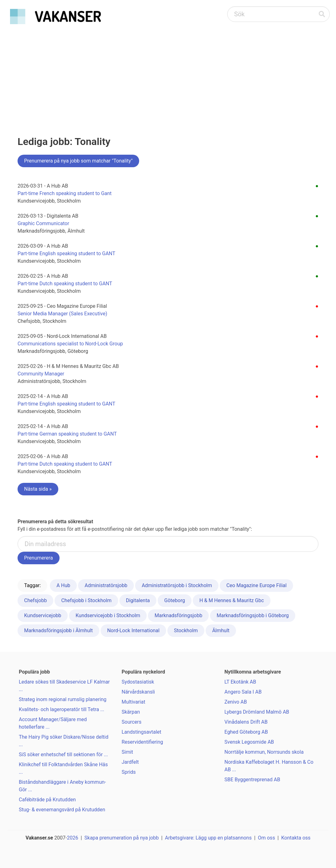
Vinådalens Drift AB (246, 722)
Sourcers (131, 722)
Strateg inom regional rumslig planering (63, 699)
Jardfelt (130, 762)
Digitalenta (138, 600)
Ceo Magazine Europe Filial (256, 585)
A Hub (63, 585)
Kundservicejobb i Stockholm (108, 615)
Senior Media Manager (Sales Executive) (62, 314)
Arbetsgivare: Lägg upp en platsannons (208, 838)
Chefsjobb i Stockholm (86, 600)
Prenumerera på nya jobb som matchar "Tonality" (78, 161)
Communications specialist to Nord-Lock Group (70, 344)
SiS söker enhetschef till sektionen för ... (63, 754)
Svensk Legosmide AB (249, 742)
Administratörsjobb (106, 585)
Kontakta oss (296, 838)
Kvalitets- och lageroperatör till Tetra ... (62, 709)
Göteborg (175, 600)
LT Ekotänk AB (240, 682)
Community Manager (41, 374)
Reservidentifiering (142, 742)
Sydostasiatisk (138, 682)
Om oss (267, 838)
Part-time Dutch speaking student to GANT (65, 284)
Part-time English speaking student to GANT (66, 253)
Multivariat (133, 702)
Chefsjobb (35, 600)
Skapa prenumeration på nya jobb (121, 838)
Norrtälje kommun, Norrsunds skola (264, 752)
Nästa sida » (38, 489)
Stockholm (186, 630)
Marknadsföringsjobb (178, 615)
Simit (127, 752)
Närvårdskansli (138, 692)
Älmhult (221, 630)
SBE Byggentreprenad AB (252, 780)
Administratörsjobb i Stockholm (177, 585)
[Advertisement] (168, 74)
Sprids (129, 772)
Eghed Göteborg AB (246, 732)
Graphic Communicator (43, 223)
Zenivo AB (236, 702)
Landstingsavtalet (142, 732)
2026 (73, 838)
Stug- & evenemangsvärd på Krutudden (62, 810)
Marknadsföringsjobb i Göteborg (253, 615)
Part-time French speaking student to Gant (65, 193)
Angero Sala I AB (243, 692)
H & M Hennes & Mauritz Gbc (232, 600)
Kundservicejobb (43, 615)
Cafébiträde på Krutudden (47, 800)
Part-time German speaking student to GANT (67, 434)
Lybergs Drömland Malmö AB (257, 712)
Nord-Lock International (133, 630)
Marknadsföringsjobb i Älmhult (58, 630)
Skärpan (131, 712)
